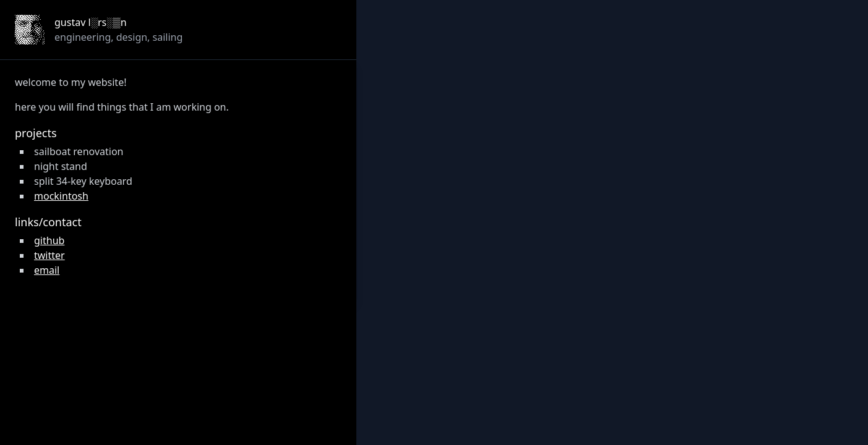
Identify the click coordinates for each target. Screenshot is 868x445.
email (47, 270)
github (49, 240)
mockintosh (61, 196)
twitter (49, 255)
